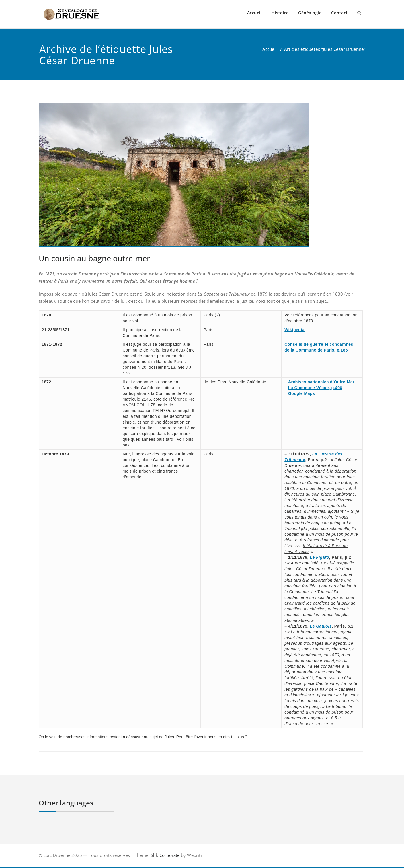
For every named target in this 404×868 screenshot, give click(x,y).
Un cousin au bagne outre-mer (94, 258)
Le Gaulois (321, 626)
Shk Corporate (165, 855)
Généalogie (310, 13)
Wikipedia (294, 330)
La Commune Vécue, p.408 (315, 388)
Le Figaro (320, 557)
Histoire (280, 13)
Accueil (255, 13)
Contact (339, 13)
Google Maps (301, 393)
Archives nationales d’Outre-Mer (321, 382)
